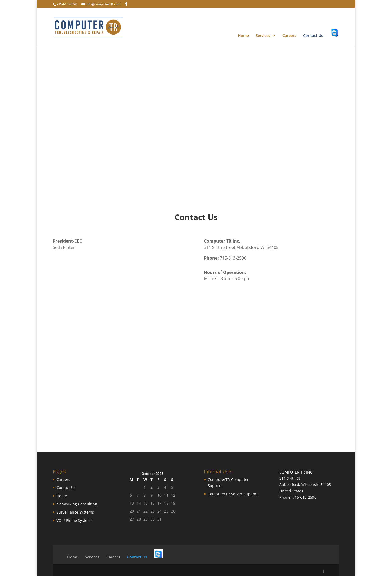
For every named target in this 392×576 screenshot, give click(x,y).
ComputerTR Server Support (233, 494)
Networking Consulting (77, 504)
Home (243, 36)
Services (263, 36)
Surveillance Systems (75, 512)
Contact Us (313, 36)
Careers (289, 36)
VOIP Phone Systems (75, 520)
